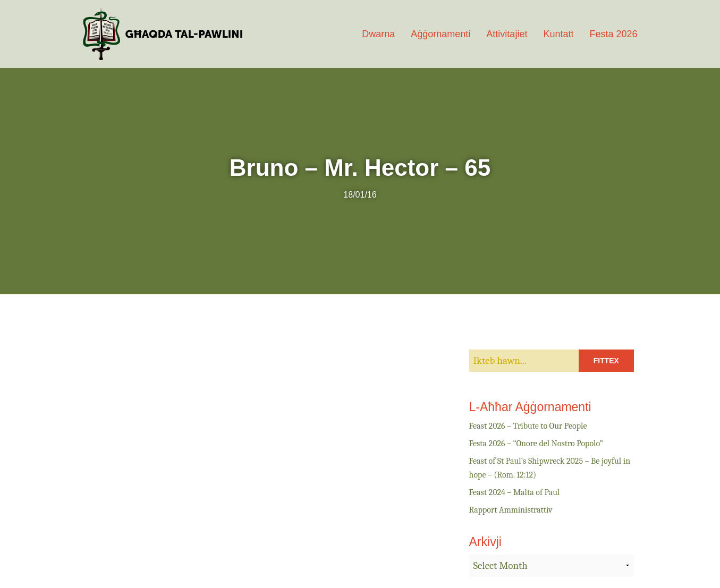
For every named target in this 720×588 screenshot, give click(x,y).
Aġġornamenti (441, 34)
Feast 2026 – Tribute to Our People (528, 426)
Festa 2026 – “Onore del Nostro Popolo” (536, 444)
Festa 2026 (613, 34)
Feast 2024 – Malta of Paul (515, 492)
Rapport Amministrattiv (511, 510)
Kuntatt (558, 34)
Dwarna (378, 34)
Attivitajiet (507, 34)
